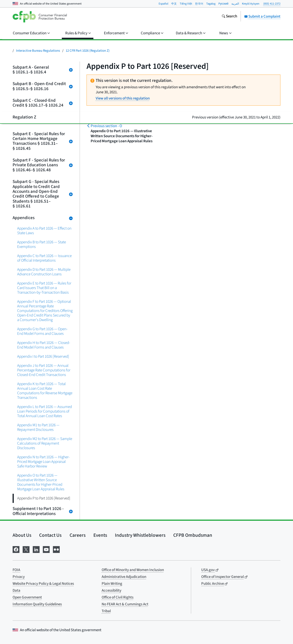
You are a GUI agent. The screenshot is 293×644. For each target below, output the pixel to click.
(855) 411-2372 (272, 4)
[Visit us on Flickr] (56, 549)
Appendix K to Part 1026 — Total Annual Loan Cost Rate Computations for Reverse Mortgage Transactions (45, 391)
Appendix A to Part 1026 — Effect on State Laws (44, 231)
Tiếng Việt (186, 4)
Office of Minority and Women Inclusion (133, 570)
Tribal (106, 611)
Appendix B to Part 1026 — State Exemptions (42, 244)
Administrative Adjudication (124, 577)
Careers (78, 535)
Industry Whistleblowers (140, 535)
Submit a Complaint (262, 16)
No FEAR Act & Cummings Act (125, 604)
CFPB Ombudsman (193, 535)
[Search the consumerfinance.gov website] (229, 17)
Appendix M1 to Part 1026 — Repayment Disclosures (38, 427)
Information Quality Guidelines (37, 604)
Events (100, 535)
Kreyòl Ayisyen (251, 4)
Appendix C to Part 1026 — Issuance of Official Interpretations (44, 258)
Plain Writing (112, 584)
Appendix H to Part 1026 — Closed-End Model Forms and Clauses (44, 345)
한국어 (199, 4)
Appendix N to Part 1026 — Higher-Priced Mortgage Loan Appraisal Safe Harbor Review (43, 462)
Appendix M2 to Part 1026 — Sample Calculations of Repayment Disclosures (45, 443)
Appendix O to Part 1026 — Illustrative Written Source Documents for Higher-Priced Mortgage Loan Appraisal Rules (41, 482)
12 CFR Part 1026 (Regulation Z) (88, 51)
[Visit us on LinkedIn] (36, 549)
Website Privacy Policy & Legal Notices (43, 584)
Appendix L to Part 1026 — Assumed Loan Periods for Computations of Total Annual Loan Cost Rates (45, 411)
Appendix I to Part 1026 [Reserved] (43, 356)
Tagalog (211, 4)
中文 (174, 4)
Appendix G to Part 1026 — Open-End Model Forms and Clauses (42, 331)
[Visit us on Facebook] (16, 549)
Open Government (27, 597)
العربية (235, 4)
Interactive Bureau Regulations (38, 51)
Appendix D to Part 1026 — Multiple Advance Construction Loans (44, 272)
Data (16, 590)
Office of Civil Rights (118, 597)
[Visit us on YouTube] (46, 549)
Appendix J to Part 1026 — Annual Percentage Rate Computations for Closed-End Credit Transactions (44, 370)
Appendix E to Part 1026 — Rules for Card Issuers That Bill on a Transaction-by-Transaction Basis (44, 288)
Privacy (19, 577)
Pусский (223, 4)
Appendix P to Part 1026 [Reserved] (44, 498)
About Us (22, 535)
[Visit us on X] (26, 549)
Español (163, 4)
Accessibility (111, 590)
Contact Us (50, 535)
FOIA (16, 570)
